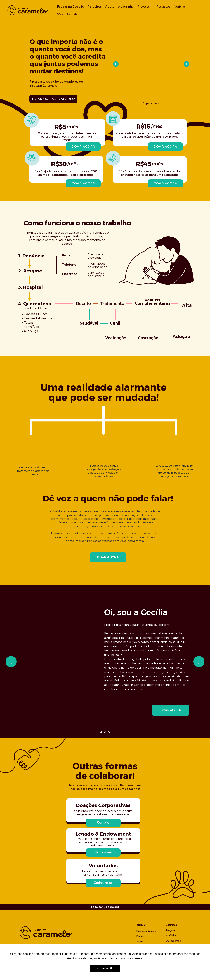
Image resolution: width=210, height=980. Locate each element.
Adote (110, 7)
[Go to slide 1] (101, 732)
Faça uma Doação (71, 7)
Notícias (180, 7)
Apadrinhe (126, 7)
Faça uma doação (146, 931)
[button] (103, 823)
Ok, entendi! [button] (105, 969)
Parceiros (95, 7)
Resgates (163, 7)
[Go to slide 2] (105, 732)
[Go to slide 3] (109, 732)
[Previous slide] (11, 662)
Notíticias (171, 935)
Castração (171, 925)
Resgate (170, 930)
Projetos (144, 7)
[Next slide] (199, 662)
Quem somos (67, 14)
